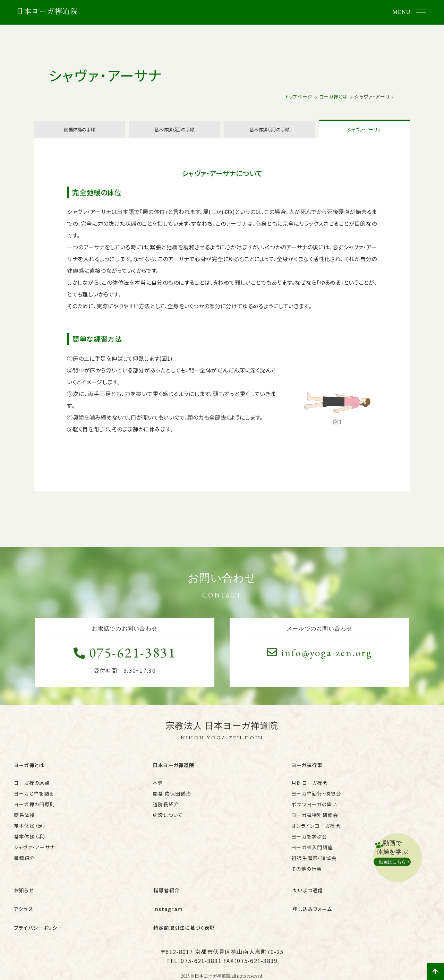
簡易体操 (24, 820)
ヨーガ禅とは (332, 96)
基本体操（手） (30, 842)
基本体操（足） (30, 831)
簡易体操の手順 (80, 136)
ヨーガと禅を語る (34, 799)
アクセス (24, 905)
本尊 (158, 788)
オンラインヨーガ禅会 (316, 831)
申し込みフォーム (314, 905)
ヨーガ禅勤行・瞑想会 (316, 799)
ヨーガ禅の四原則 (35, 810)
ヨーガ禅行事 (308, 774)
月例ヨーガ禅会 (310, 788)
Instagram (168, 905)
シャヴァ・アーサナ (364, 136)
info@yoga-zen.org (319, 664)
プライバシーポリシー (40, 918)
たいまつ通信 (309, 893)
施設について (168, 820)
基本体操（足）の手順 (175, 136)
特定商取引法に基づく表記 (186, 918)
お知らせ (24, 893)
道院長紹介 (166, 810)
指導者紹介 (167, 893)
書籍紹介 (24, 863)
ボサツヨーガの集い (314, 810)
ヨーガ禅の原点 (32, 788)
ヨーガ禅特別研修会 (315, 820)
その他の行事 (307, 874)
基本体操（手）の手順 (269, 136)
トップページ (295, 96)
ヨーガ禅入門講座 (312, 853)
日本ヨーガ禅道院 (175, 774)
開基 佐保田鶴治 (172, 799)
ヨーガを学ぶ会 (309, 842)
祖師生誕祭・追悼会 (314, 863)
